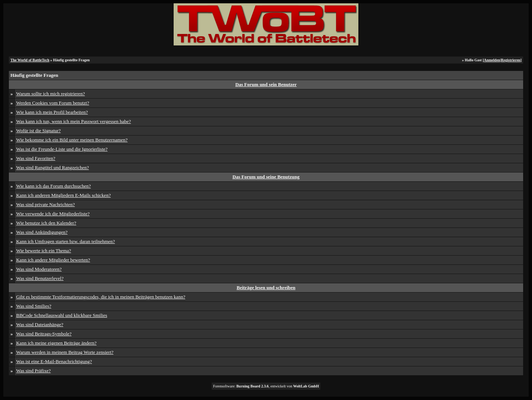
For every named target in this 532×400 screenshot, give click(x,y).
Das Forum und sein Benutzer (266, 84)
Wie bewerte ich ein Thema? (44, 251)
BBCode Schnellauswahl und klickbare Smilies (62, 315)
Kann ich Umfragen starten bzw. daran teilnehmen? (66, 241)
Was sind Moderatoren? (39, 269)
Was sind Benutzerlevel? (40, 278)
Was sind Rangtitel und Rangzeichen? (53, 167)
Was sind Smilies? (34, 306)
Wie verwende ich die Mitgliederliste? (53, 214)
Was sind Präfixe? (34, 371)
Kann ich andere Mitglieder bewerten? (53, 260)
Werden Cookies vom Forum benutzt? (53, 103)
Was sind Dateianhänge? (40, 324)
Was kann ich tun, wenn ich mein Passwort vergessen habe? (74, 121)
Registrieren (511, 60)
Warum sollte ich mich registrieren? (51, 94)
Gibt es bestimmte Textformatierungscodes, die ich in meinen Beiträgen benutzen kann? (101, 297)
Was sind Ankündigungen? (42, 232)
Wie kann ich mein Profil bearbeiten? (52, 112)
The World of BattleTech (30, 60)
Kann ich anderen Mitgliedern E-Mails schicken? (64, 195)
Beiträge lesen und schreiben (266, 288)
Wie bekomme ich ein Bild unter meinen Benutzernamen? (72, 140)
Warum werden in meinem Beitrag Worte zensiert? (65, 352)
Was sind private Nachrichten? (46, 204)
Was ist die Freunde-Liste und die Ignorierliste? (62, 149)
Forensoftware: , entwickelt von (266, 386)
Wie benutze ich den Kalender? (46, 223)
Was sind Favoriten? (36, 158)
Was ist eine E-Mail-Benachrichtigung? (54, 361)
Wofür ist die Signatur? (39, 131)
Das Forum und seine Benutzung (266, 177)
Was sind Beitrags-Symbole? (44, 334)
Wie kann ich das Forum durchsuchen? (54, 186)
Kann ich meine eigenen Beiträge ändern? (57, 343)
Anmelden (492, 60)
